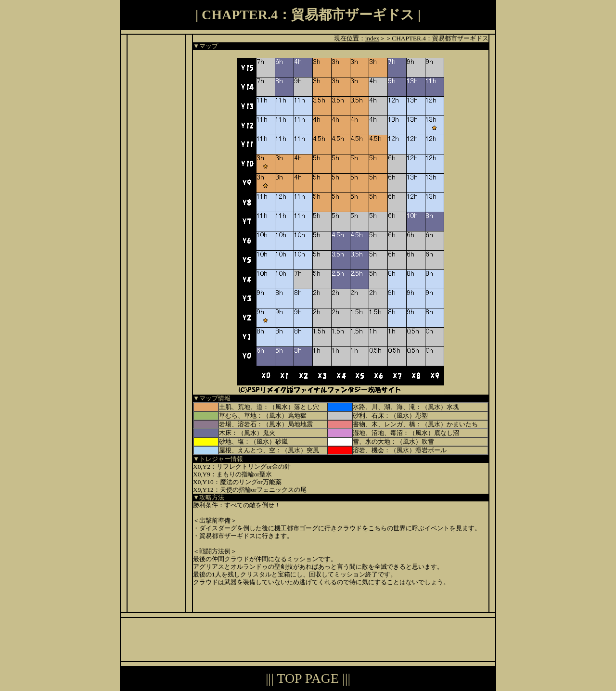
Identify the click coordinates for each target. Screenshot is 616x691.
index (372, 38)
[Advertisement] (156, 179)
